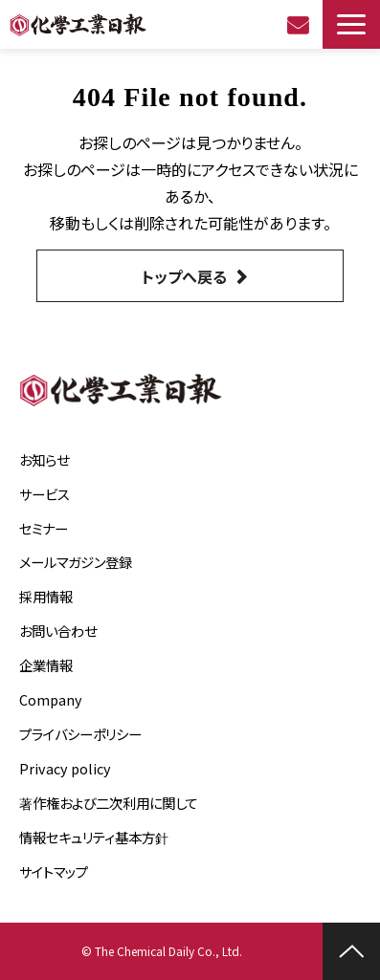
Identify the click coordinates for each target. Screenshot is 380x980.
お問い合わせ (300, 25)
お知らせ (44, 459)
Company (51, 699)
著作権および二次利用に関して (109, 803)
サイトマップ (54, 871)
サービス (45, 494)
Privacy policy (65, 768)
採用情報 (46, 596)
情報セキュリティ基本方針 (94, 837)
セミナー (44, 528)
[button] (351, 24)
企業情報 (46, 665)
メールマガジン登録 (76, 562)
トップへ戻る (184, 276)
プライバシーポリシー (80, 734)
